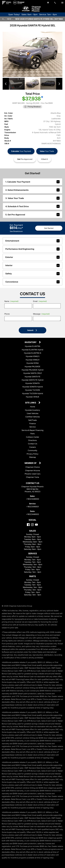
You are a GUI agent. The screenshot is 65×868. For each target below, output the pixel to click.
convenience (32, 282)
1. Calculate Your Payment (32, 182)
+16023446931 (33, 506)
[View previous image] (6, 84)
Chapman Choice (33, 467)
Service (32, 427)
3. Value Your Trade (32, 198)
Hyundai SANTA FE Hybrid (33, 380)
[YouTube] (36, 524)
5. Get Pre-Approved (32, 214)
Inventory (31, 342)
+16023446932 (33, 514)
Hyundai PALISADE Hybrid (33, 370)
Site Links (31, 403)
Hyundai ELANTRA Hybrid (32, 350)
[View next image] (59, 84)
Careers (33, 447)
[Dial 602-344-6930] (55, 3)
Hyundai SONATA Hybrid (33, 387)
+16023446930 (33, 499)
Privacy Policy (32, 454)
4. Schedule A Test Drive (32, 206)
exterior (32, 257)
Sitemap (33, 457)
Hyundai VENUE (33, 397)
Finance (32, 423)
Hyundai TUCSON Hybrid (33, 393)
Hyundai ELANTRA (33, 346)
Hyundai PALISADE (32, 366)
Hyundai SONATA (32, 383)
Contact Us (33, 444)
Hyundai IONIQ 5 (33, 356)
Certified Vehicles (33, 417)
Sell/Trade (32, 420)
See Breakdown (16, 231)
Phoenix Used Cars (32, 474)
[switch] (62, 3)
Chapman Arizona (32, 470)
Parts (32, 434)
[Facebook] (28, 524)
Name (11, 301)
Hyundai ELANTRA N (33, 353)
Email (40, 301)
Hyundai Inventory (32, 410)
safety (32, 274)
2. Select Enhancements (32, 190)
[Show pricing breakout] (42, 97)
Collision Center (33, 437)
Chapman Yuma (32, 477)
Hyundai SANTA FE (32, 376)
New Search (10, 19)
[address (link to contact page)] (48, 3)
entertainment (32, 241)
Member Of (31, 463)
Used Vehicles (33, 413)
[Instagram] (32, 524)
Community (32, 450)
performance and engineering (32, 249)
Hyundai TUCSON (32, 390)
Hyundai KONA (33, 363)
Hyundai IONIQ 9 (32, 360)
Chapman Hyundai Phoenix (36, 9)
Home (4, 19)
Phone (7, 314)
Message (41, 314)
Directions (32, 440)
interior (32, 265)
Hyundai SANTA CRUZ (33, 373)
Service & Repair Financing (32, 430)
